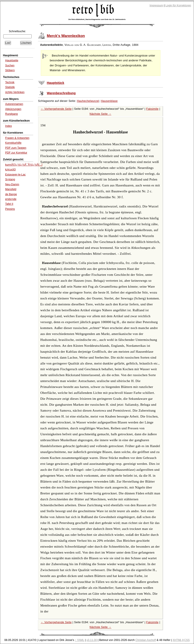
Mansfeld (11, 189)
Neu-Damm (12, 184)
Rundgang (11, 114)
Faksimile (152, 109)
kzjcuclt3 (10, 170)
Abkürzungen (13, 109)
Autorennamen (14, 104)
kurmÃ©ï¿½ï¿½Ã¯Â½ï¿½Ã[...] (24, 165)
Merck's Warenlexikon (66, 36)
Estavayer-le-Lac (15, 175)
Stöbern (10, 70)
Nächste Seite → (100, 114)
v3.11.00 (92, 640)
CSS (187, 640)
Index (8, 126)
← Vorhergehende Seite (56, 109)
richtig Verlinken (15, 92)
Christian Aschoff (146, 640)
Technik (10, 82)
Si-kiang (10, 179)
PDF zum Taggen (16, 148)
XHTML (177, 640)
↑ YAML (80, 640)
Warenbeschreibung (61, 93)
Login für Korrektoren (178, 5)
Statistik (10, 87)
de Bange (11, 194)
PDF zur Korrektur (16, 153)
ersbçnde (11, 199)
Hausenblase (109, 101)
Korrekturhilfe (13, 143)
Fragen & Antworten (17, 138)
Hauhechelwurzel (88, 101)
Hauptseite (12, 60)
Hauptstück (55, 83)
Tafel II (9, 204)
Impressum (156, 5)
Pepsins (10, 209)
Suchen (10, 65)
